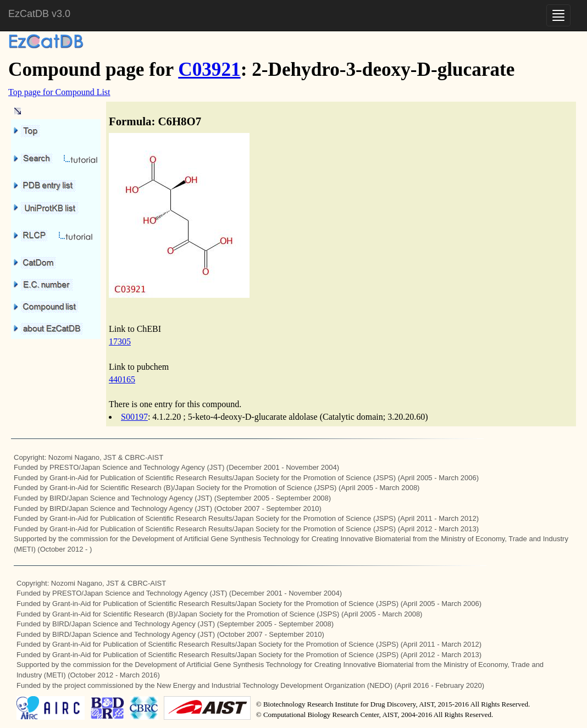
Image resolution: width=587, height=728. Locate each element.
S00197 (134, 417)
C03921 (209, 70)
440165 (122, 379)
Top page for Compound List (59, 92)
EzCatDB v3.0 (39, 14)
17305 (120, 341)
